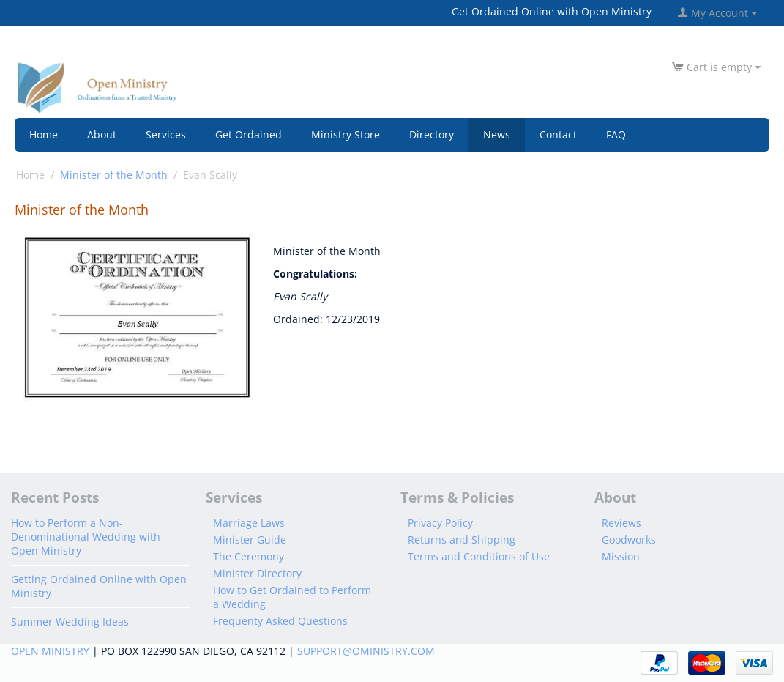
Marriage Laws (249, 523)
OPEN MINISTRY (50, 651)
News (497, 134)
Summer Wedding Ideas (70, 622)
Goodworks (629, 540)
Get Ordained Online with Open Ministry (552, 11)
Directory (432, 134)
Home (44, 134)
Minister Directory (257, 573)
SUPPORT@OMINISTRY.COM (366, 651)
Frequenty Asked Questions (280, 621)
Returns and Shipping (462, 540)
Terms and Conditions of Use (479, 556)
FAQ (616, 134)
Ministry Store (346, 134)
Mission (621, 556)
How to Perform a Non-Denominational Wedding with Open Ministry (86, 537)
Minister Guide (250, 540)
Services (166, 134)
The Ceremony (249, 556)
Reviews (621, 523)
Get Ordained (249, 134)
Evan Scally (210, 175)
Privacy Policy (440, 523)
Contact (558, 134)
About (102, 134)
